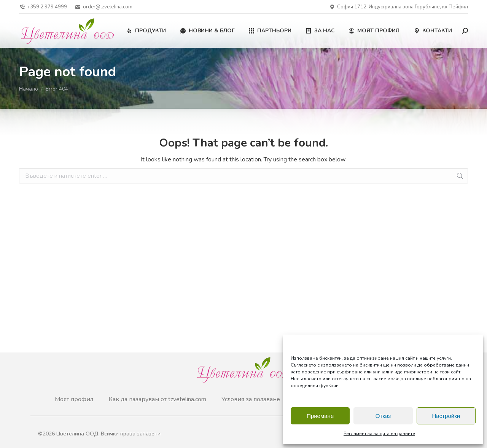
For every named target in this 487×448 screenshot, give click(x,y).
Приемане (320, 416)
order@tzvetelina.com (103, 7)
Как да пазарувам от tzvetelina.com (157, 399)
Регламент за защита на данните (379, 434)
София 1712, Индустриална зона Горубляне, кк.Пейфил (399, 7)
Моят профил (74, 399)
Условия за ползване (251, 399)
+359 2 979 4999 (43, 7)
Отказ (383, 416)
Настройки (446, 416)
